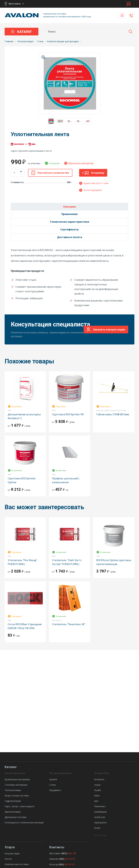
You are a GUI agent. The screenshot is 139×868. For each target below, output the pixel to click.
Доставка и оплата (70, 237)
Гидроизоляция (13, 801)
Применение (70, 214)
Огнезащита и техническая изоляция (24, 822)
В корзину (93, 173)
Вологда (54, 864)
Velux (97, 796)
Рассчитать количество (50, 173)
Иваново (54, 859)
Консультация (12, 853)
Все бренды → (102, 835)
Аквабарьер (101, 812)
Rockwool (99, 779)
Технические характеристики (69, 222)
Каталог (22, 32)
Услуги (10, 847)
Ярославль (55, 853)
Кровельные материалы (17, 779)
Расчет (8, 859)
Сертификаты (69, 229)
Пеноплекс (100, 806)
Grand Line (100, 817)
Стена (53, 785)
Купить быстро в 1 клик (94, 183)
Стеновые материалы (16, 785)
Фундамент (55, 790)
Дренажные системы (16, 817)
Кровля (53, 779)
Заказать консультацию (106, 329)
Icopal (97, 785)
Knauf (97, 828)
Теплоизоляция (13, 790)
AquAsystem (101, 822)
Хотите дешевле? (91, 190)
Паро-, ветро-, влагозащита (19, 806)
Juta (96, 801)
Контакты (57, 847)
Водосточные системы (17, 796)
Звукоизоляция (13, 812)
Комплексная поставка (17, 864)
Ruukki (98, 790)
